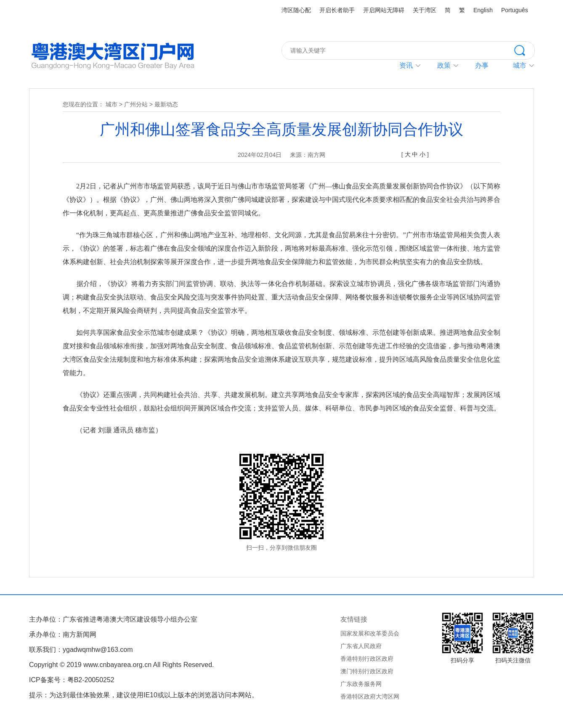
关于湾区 (425, 10)
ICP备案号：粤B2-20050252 (72, 680)
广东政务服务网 (361, 684)
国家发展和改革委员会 (370, 633)
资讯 (406, 65)
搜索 (524, 50)
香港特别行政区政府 (367, 659)
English (483, 10)
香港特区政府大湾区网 (370, 696)
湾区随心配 (296, 10)
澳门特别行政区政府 (367, 671)
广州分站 (136, 104)
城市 (112, 104)
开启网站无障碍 (384, 10)
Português (515, 10)
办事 (482, 65)
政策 (444, 65)
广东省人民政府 (361, 646)
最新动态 (166, 104)
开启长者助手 (337, 10)
